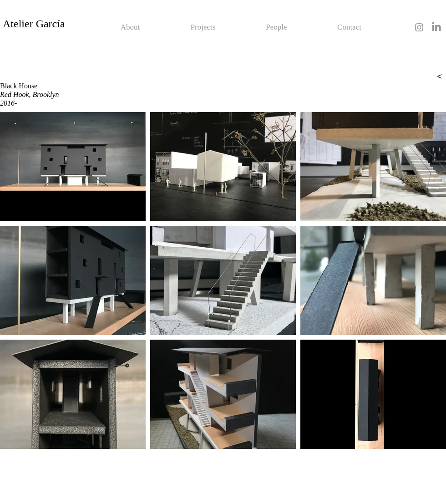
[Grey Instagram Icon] (419, 27)
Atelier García (34, 24)
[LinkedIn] (436, 27)
